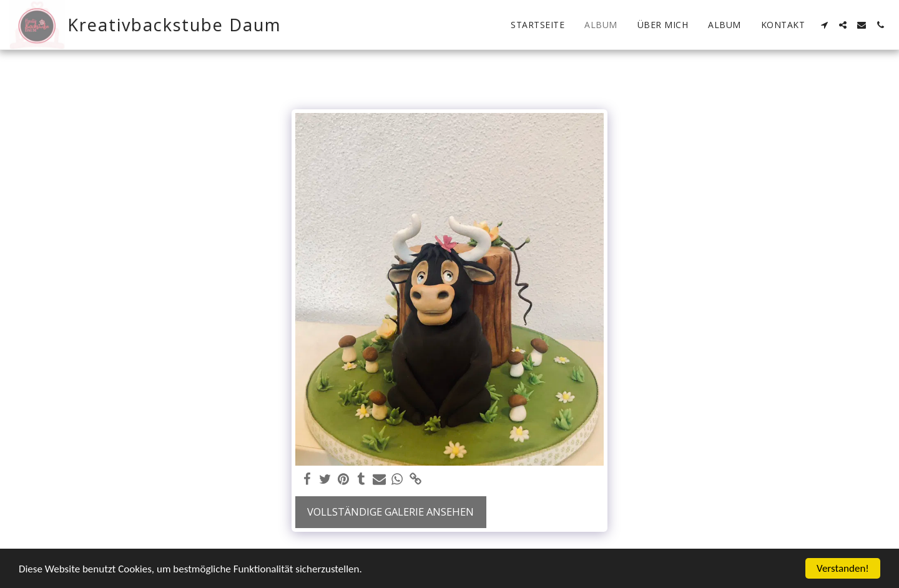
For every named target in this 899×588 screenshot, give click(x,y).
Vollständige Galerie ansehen (391, 512)
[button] (824, 25)
